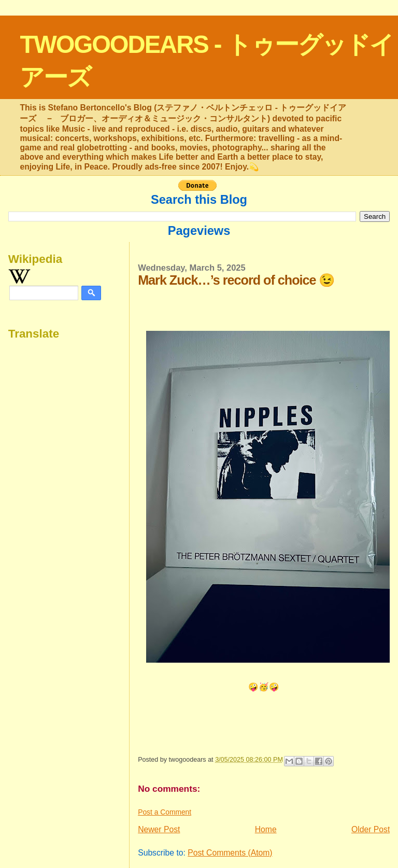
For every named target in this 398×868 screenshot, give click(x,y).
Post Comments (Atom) (230, 853)
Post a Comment (165, 812)
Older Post (371, 829)
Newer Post (159, 829)
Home (266, 829)
